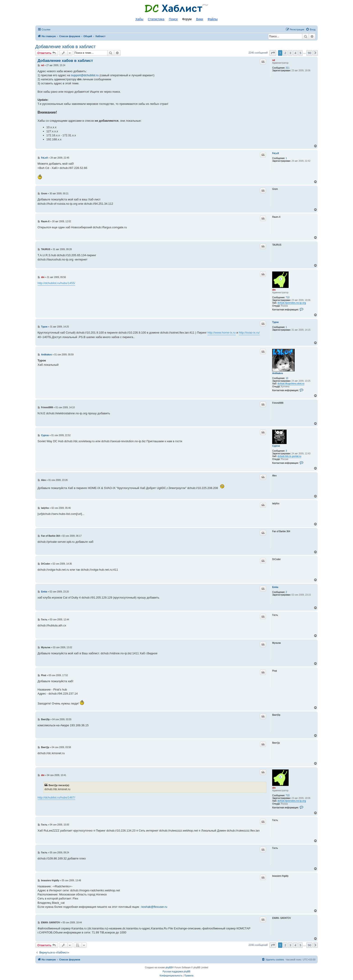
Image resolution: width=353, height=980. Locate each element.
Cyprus (276, 446)
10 (287, 378)
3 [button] (290, 53)
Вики (200, 19)
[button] (273, 53)
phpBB (169, 968)
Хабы (139, 19)
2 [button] (285, 53)
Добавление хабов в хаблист (66, 47)
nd (274, 60)
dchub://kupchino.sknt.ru (291, 384)
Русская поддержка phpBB (176, 972)
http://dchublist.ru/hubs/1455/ (56, 283)
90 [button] (309, 53)
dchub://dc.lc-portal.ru (290, 456)
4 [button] (295, 53)
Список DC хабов (176, 8)
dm (274, 290)
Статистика (156, 19)
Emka (275, 587)
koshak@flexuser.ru (154, 907)
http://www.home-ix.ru (222, 333)
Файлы (213, 19)
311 (288, 68)
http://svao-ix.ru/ (249, 333)
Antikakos (278, 373)
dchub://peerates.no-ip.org (292, 303)
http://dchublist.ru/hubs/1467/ (56, 797)
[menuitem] (311, 29)
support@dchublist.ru (85, 75)
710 (288, 297)
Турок (275, 322)
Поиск (173, 19)
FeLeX (276, 153)
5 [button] (300, 53)
